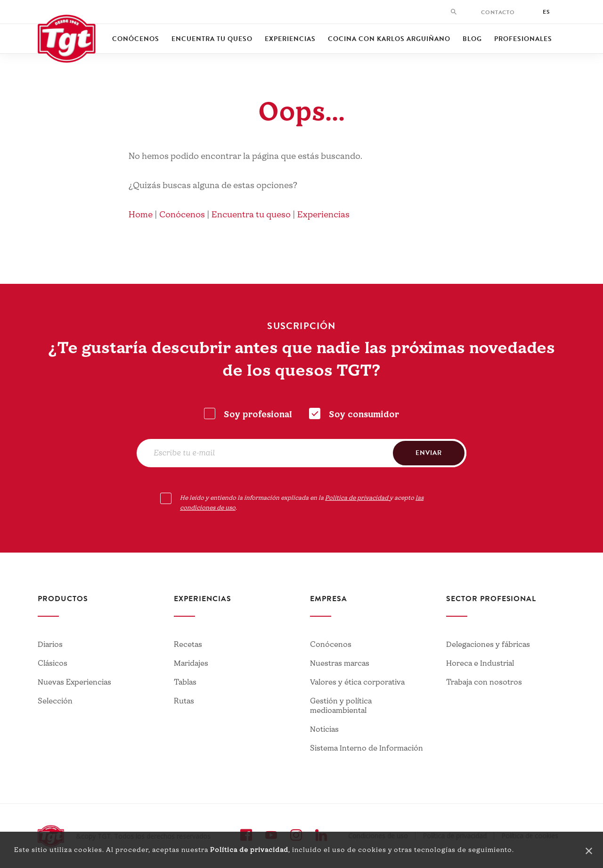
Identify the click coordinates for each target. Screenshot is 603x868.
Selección (55, 701)
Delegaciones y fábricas (488, 645)
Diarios (50, 645)
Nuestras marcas (340, 663)
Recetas (188, 645)
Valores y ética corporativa (357, 682)
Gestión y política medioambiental (341, 706)
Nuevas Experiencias (74, 682)
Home (141, 215)
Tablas (185, 682)
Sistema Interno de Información (367, 748)
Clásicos (53, 663)
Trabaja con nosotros (484, 682)
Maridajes (191, 663)
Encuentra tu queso (212, 39)
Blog (472, 39)
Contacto (498, 12)
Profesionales (523, 39)
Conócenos (136, 39)
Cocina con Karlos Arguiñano (389, 39)
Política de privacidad (249, 850)
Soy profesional (258, 415)
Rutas (184, 701)
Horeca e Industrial (480, 663)
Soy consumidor (364, 415)
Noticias (324, 729)
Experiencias (290, 39)
